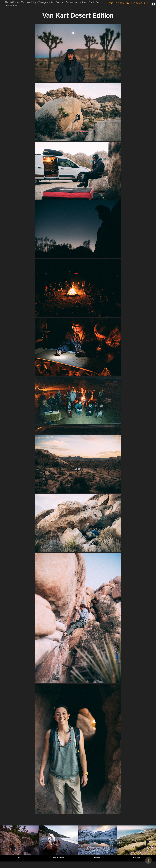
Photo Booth (95, 2)
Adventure (81, 2)
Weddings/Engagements (40, 2)
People (69, 2)
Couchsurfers (12, 5)
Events (59, 2)
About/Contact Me (15, 2)
